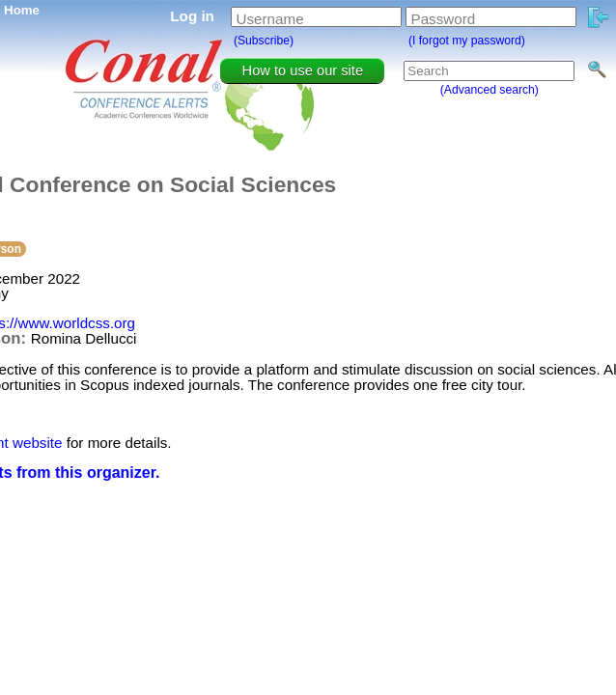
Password (444, 19)
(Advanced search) (490, 90)
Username (270, 19)
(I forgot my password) (467, 41)
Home (22, 10)
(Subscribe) (264, 41)
